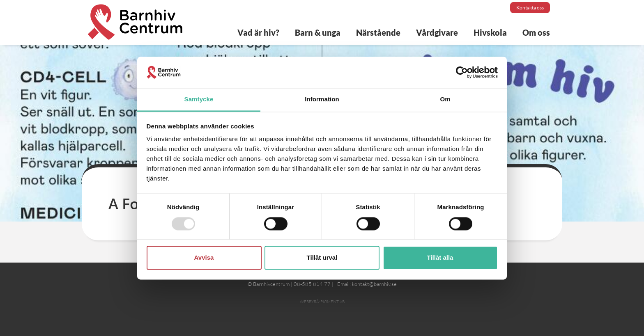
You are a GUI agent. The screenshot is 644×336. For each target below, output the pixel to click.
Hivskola (490, 32)
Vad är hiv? (258, 32)
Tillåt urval (322, 258)
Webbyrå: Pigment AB (322, 302)
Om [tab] (445, 99)
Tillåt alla (440, 258)
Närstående (378, 32)
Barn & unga (318, 32)
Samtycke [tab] (199, 99)
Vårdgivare (437, 32)
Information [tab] (322, 99)
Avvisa (204, 258)
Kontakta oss (530, 8)
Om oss (536, 32)
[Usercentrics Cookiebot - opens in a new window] (462, 72)
